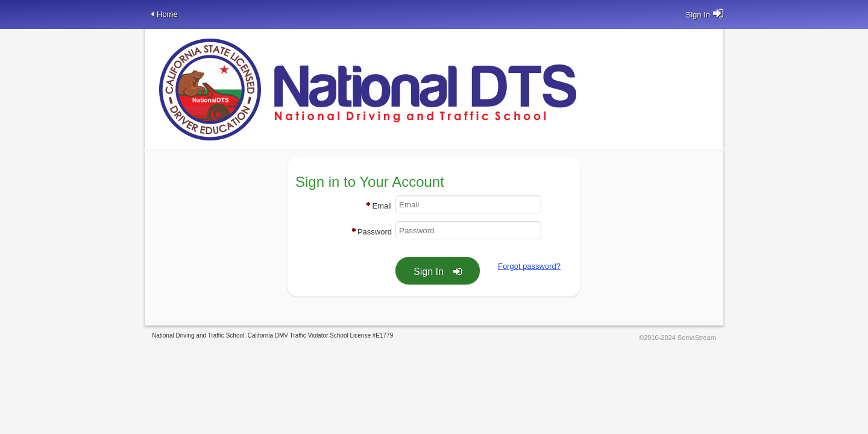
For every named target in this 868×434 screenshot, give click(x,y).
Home (167, 14)
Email (382, 206)
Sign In (429, 272)
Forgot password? (529, 266)
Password (375, 232)
